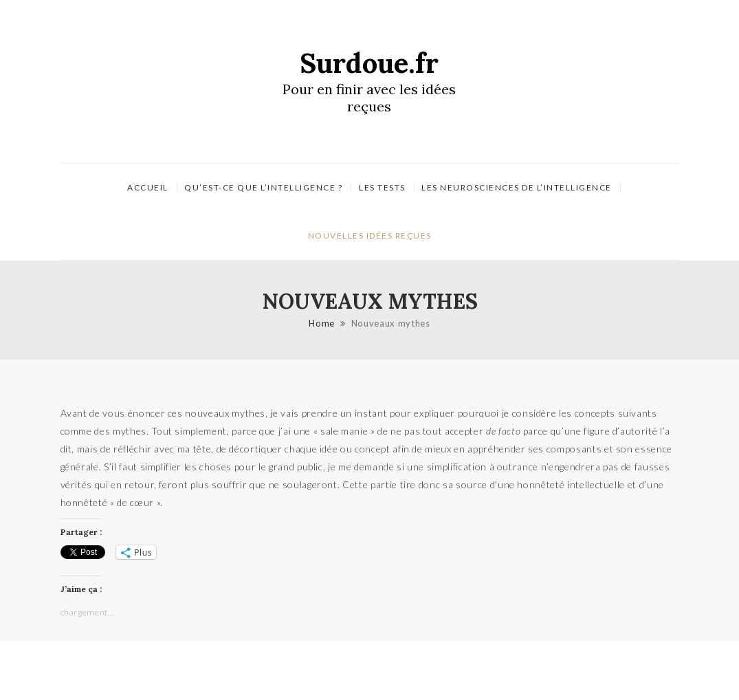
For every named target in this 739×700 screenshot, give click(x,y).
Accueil (148, 187)
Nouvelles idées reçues (370, 236)
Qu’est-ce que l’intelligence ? (263, 187)
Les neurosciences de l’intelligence (517, 187)
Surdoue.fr (369, 63)
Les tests (382, 187)
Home (322, 323)
